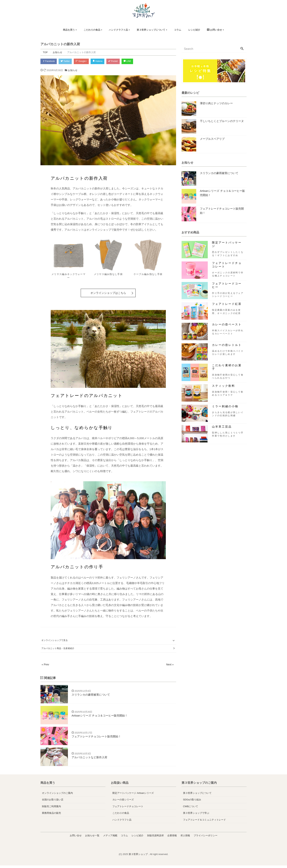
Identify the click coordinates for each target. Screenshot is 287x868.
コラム (178, 30)
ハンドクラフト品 (118, 30)
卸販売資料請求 (155, 838)
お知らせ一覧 (92, 838)
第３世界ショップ (139, 857)
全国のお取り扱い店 (53, 802)
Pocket (121, 61)
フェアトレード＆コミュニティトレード (204, 822)
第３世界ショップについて (151, 30)
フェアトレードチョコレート (128, 809)
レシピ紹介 (194, 30)
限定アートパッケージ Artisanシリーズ (133, 796)
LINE (137, 61)
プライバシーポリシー (206, 838)
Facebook (50, 61)
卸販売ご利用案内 (51, 809)
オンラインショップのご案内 (57, 796)
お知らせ (73, 71)
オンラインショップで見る (55, 641)
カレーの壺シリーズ (123, 802)
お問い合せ (76, 838)
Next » (170, 665)
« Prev (45, 665)
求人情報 (185, 838)
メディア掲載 (110, 838)
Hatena (104, 61)
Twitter (68, 61)
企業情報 (172, 838)
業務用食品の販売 (51, 816)
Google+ (86, 61)
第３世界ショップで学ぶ (196, 816)
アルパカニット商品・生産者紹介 (58, 649)
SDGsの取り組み (192, 802)
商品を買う (69, 30)
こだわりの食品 (92, 30)
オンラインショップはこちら (108, 293)
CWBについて (191, 809)
